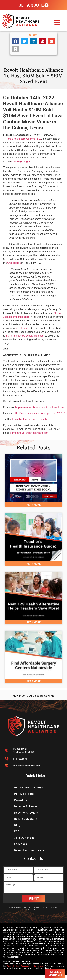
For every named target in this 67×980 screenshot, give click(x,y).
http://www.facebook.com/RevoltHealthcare (40, 407)
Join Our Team (24, 838)
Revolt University (26, 819)
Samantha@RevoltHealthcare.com (25, 336)
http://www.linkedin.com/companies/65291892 (40, 413)
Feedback (21, 844)
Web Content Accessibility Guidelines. (25, 966)
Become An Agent (26, 813)
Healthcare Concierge (29, 788)
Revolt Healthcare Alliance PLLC (24, 139)
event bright (23, 328)
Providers (21, 800)
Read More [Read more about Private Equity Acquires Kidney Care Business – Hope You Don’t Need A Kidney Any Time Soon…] (34, 505)
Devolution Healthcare (29, 850)
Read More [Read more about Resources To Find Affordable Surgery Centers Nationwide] (34, 681)
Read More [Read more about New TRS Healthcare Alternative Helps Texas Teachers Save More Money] (34, 623)
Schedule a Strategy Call (55, 973)
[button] (57, 22)
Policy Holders (24, 794)
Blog (17, 825)
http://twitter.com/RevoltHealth (29, 419)
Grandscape (14, 263)
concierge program (22, 161)
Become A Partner (26, 806)
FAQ (17, 831)
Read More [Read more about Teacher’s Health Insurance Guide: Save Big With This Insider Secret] (34, 564)
